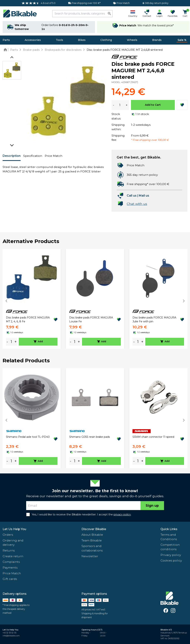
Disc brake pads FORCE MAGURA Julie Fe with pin (154, 319)
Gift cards (10, 579)
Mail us (144, 196)
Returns (9, 550)
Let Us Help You (14, 529)
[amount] (11, 342)
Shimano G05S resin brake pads (90, 437)
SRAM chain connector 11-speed (153, 437)
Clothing (106, 40)
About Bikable (92, 535)
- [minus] (7, 342)
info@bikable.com (11, 636)
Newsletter (90, 556)
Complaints (11, 562)
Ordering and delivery (13, 543)
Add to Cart (153, 105)
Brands (157, 40)
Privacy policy (171, 555)
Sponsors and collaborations (92, 548)
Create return (13, 556)
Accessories (33, 40)
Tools (59, 40)
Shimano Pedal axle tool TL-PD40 (28, 437)
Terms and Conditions (169, 537)
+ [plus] (16, 342)
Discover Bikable (94, 529)
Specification (33, 156)
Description (12, 156)
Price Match (54, 156)
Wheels (132, 40)
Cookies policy (171, 560)
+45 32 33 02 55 (9, 633)
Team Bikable (92, 540)
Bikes (82, 40)
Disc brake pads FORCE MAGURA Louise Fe (91, 319)
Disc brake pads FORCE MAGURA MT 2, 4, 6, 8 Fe (28, 319)
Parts (6, 40)
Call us (132, 196)
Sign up (152, 505)
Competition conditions (170, 547)
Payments (10, 568)
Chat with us (137, 204)
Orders (8, 535)
